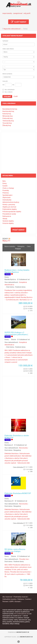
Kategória (21, 246)
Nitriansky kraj (7, 116)
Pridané (18, 249)
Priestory (6, 193)
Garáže (5, 186)
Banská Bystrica (10, 279)
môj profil (27, 13)
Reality (6, 241)
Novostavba (23, 448)
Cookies (28, 599)
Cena (29, 246)
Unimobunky (7, 200)
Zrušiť (16, 96)
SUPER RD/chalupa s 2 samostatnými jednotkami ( (16, 333)
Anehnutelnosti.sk (23, 632)
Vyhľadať (5, 41)
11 (22, 616)
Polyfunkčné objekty (10, 209)
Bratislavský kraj (8, 111)
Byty (4, 181)
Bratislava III (9, 501)
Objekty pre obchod (9, 207)
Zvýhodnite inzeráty (9, 599)
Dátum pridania (7, 74)
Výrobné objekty (8, 221)
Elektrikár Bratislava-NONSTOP (18, 493)
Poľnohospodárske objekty (12, 212)
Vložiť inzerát (18, 22)
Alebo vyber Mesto (8, 49)
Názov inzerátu (10, 246)
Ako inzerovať (8, 597)
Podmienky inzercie (20, 597)
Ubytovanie (6, 198)
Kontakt (18, 602)
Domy (5, 183)
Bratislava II (9, 445)
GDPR (11, 602)
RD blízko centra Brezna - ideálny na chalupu (15, 550)
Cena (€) (5, 81)
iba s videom (9, 92)
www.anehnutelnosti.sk (21, 614)
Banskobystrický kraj (10, 109)
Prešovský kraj (7, 118)
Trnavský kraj (7, 123)
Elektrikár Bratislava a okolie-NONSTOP (17, 437)
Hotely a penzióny (9, 205)
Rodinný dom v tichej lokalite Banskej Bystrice (17, 271)
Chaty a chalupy (8, 188)
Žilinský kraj (7, 125)
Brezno (14, 340)
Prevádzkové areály (9, 214)
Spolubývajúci (7, 195)
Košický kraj (7, 114)
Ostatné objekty (8, 223)
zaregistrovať (18, 13)
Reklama (21, 599)
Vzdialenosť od (24, 279)
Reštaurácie (7, 216)
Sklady (5, 219)
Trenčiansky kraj (8, 121)
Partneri (5, 602)
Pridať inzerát (19, 230)
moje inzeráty (7, 13)
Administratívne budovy (11, 202)
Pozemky (6, 190)
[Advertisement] (18, 152)
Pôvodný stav (24, 559)
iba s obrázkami (10, 90)
